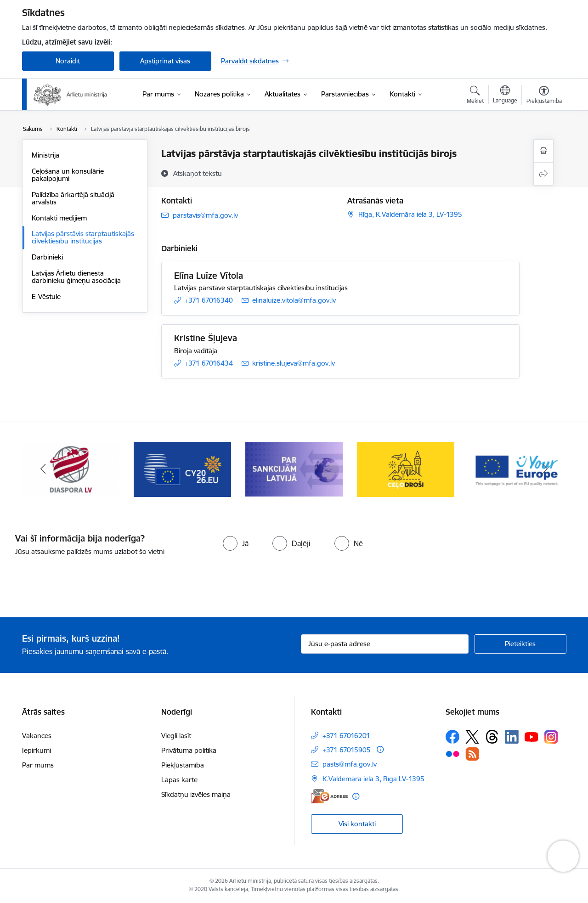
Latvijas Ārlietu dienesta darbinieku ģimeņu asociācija (76, 277)
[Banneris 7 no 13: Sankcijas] (294, 469)
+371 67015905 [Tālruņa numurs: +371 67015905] (347, 750)
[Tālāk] (545, 469)
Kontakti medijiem (59, 218)
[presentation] (77, 583)
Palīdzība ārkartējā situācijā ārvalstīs (73, 198)
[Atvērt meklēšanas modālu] (475, 96)
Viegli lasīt (176, 736)
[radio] (236, 543)
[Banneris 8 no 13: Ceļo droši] (406, 469)
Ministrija (45, 155)
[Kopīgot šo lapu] (543, 174)
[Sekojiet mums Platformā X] (472, 737)
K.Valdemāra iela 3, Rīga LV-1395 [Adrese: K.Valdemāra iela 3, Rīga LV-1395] (373, 779)
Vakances (37, 736)
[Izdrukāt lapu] (543, 151)
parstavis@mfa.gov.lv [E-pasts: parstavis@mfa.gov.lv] (205, 215)
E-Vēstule (46, 296)
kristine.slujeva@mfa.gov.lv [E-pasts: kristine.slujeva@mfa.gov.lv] (294, 363)
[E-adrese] (329, 796)
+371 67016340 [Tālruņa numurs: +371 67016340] (209, 300)
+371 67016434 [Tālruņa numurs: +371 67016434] (209, 363)
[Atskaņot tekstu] (198, 173)
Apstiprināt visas (165, 61)
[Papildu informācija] (380, 749)
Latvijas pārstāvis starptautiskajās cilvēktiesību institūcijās (83, 237)
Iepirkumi (37, 750)
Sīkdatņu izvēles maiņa (196, 794)
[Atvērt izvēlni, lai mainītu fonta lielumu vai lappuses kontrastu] (544, 96)
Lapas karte (179, 780)
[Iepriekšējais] (43, 469)
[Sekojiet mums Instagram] (551, 737)
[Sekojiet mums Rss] (472, 754)
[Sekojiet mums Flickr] (452, 754)
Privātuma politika (189, 750)
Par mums (38, 765)
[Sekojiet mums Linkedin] (512, 737)
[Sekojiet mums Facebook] (452, 737)
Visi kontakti (357, 824)
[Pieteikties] (520, 644)
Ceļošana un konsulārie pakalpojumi (68, 175)
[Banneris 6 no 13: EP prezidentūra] (183, 469)
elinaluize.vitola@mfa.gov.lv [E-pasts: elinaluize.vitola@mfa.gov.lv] (294, 300)
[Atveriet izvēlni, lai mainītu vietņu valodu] (505, 96)
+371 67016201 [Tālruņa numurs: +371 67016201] (346, 736)
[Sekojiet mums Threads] (492, 737)
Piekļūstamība (183, 765)
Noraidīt (68, 61)
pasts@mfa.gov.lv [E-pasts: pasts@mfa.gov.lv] (350, 764)
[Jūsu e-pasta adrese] (385, 644)
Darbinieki (47, 257)
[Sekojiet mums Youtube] (531, 736)
